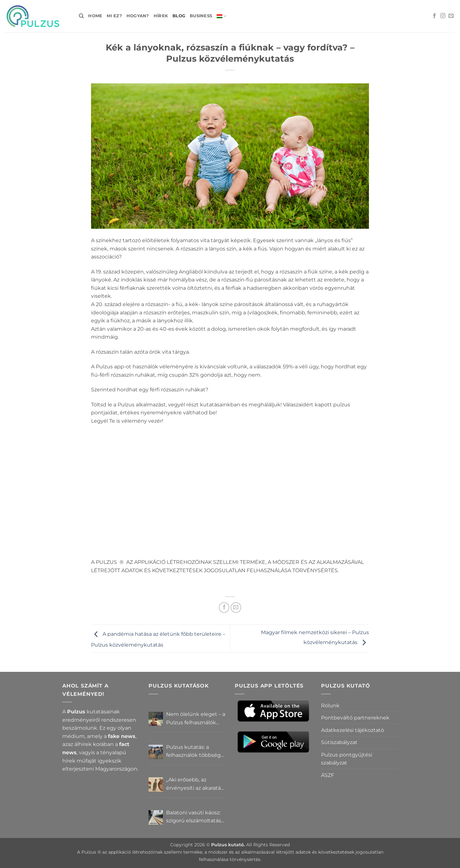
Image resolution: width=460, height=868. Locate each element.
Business (201, 16)
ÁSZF (328, 775)
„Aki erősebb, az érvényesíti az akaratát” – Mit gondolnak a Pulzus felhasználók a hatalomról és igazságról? (195, 784)
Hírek (161, 16)
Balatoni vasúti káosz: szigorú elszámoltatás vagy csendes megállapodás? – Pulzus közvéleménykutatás (194, 817)
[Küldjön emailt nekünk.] (451, 16)
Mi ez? (114, 16)
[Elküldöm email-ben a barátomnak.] (236, 607)
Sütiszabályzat (339, 742)
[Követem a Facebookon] (434, 16)
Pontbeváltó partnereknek (355, 718)
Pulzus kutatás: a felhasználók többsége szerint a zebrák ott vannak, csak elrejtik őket (195, 752)
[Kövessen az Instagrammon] (443, 16)
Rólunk (330, 706)
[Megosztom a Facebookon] (224, 607)
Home (95, 16)
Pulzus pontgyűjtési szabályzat (347, 759)
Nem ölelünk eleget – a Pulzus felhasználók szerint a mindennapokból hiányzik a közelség (196, 719)
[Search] (81, 16)
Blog (179, 16)
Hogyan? (138, 16)
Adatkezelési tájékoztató (353, 730)
